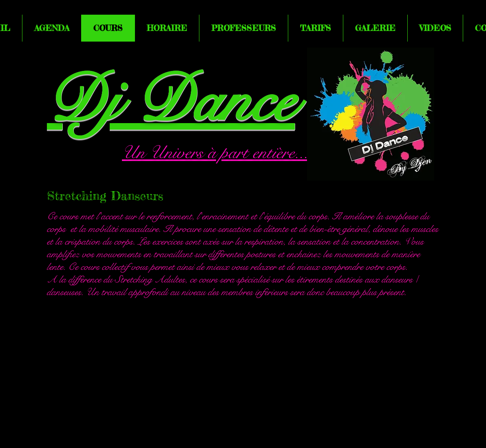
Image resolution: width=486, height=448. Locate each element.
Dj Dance (171, 102)
